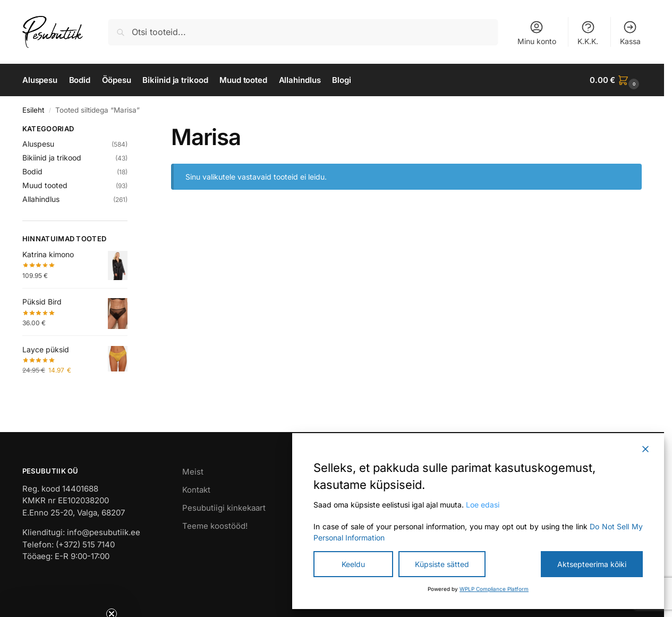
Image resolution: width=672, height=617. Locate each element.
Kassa (630, 33)
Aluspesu (38, 144)
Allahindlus (41, 199)
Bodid (32, 171)
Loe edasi (483, 505)
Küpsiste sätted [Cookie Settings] (442, 564)
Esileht (33, 110)
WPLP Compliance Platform (494, 589)
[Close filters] (131, 130)
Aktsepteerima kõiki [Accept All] (592, 564)
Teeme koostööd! (215, 526)
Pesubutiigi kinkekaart (224, 508)
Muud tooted (45, 185)
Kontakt (196, 490)
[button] (616, 80)
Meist (193, 472)
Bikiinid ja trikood (52, 158)
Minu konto (537, 33)
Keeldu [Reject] (353, 564)
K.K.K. (588, 33)
